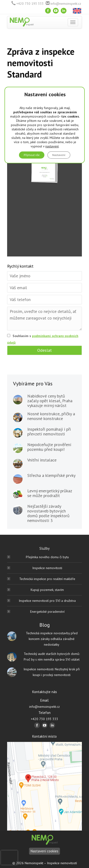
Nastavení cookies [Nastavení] (44, 851)
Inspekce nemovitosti (47, 568)
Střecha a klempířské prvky (51, 475)
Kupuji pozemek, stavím (47, 590)
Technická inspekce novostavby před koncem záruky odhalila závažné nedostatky (52, 639)
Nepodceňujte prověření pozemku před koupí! (49, 447)
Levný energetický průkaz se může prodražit (50, 493)
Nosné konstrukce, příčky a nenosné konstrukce (51, 416)
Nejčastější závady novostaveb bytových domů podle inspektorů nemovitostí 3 (48, 513)
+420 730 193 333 (30, 4)
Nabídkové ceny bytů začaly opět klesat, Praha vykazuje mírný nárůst (50, 401)
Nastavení (59, 155)
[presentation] (9, 858)
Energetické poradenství (47, 612)
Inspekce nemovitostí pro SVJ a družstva (47, 601)
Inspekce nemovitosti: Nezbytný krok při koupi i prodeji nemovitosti (52, 672)
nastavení (52, 146)
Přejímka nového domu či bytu (47, 557)
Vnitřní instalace (42, 460)
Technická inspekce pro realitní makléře (47, 579)
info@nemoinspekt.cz (66, 4)
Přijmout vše (32, 155)
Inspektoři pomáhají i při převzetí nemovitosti (49, 432)
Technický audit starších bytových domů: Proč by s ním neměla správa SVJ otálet (52, 657)
